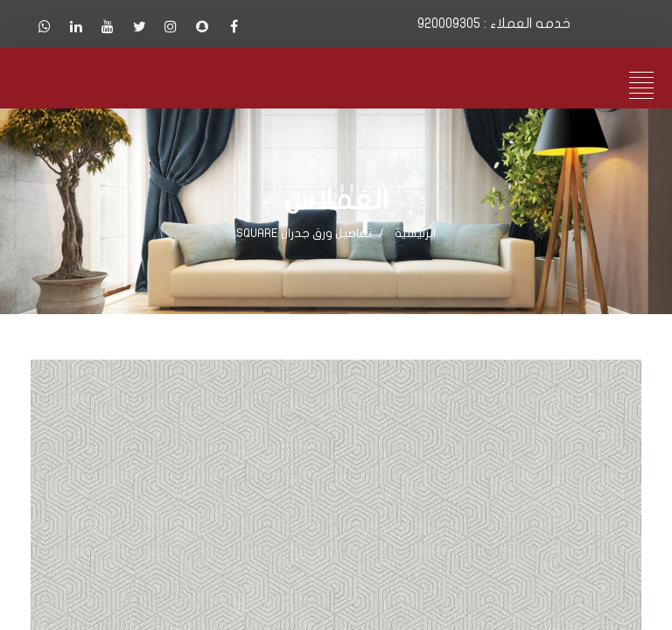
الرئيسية (415, 233)
